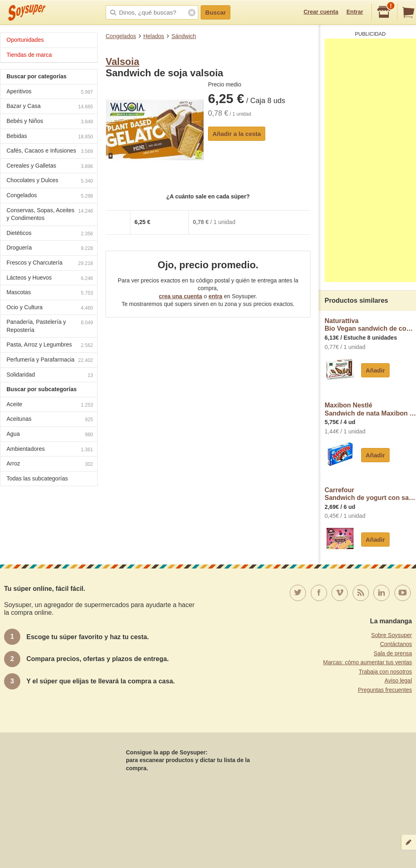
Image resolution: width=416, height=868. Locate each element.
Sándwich (184, 36)
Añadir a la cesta (237, 134)
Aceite (50, 405)
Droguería (50, 249)
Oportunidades (25, 40)
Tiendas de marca (29, 55)
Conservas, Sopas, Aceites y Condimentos (50, 214)
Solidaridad (50, 376)
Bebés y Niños (50, 122)
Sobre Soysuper (392, 635)
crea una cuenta (181, 296)
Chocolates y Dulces (50, 181)
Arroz (50, 464)
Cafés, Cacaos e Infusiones (50, 152)
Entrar (355, 12)
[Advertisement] (370, 160)
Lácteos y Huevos (50, 279)
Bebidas (50, 137)
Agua (50, 435)
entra (215, 296)
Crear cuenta (321, 12)
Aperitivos (50, 92)
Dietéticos (50, 234)
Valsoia (122, 61)
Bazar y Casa (50, 107)
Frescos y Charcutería (50, 264)
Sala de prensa (393, 653)
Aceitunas (50, 420)
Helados (154, 36)
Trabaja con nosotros (385, 672)
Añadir (375, 370)
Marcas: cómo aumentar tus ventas (367, 662)
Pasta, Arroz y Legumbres (50, 346)
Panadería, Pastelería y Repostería (50, 326)
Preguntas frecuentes (385, 690)
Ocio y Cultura (50, 308)
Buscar (216, 12)
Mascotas (50, 293)
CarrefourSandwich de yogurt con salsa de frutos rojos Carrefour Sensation (370, 494)
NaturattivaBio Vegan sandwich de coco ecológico (370, 325)
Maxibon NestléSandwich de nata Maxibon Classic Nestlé (370, 409)
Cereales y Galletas (50, 167)
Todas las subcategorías (37, 478)
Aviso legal (398, 681)
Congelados (121, 36)
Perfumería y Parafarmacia (50, 361)
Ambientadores (50, 450)
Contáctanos (396, 644)
